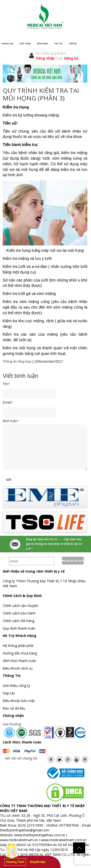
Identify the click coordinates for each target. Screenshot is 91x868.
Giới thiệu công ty (16, 686)
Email (8, 402)
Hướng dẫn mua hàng (20, 653)
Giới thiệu (25, 44)
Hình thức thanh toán (19, 661)
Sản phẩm (42, 44)
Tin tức (58, 44)
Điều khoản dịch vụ (18, 668)
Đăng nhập (46, 58)
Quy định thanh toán (19, 628)
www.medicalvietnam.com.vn (64, 840)
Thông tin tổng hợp (17, 361)
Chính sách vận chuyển (21, 606)
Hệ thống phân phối (18, 646)
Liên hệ (73, 44)
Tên (6, 384)
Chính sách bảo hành (19, 613)
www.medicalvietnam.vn (19, 840)
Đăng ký (71, 58)
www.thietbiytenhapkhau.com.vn (40, 835)
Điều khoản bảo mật (19, 701)
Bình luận (11, 421)
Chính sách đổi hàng (18, 621)
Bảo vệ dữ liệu (14, 708)
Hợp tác (9, 693)
